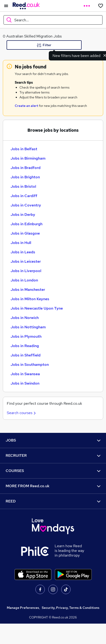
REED (53, 501)
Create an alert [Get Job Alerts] (26, 106)
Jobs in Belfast (24, 149)
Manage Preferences (23, 608)
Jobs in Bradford (26, 168)
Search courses (22, 413)
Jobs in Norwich (25, 318)
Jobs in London (24, 280)
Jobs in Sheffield (26, 355)
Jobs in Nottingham (28, 327)
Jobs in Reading (25, 346)
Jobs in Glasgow (25, 233)
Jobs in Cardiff (24, 196)
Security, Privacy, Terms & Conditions (71, 608)
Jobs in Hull (21, 243)
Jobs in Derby (23, 215)
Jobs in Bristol (23, 186)
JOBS (53, 440)
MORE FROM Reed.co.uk (53, 486)
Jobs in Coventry (26, 205)
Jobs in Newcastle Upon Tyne (37, 308)
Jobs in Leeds (23, 252)
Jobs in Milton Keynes (30, 299)
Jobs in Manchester (28, 290)
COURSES (53, 471)
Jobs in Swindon (25, 383)
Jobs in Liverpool (26, 271)
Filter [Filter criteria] (44, 45)
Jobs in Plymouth (26, 336)
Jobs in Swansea (25, 374)
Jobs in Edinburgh (26, 224)
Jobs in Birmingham (28, 158)
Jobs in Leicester (26, 261)
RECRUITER (53, 455)
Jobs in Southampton (30, 365)
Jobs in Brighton (25, 177)
